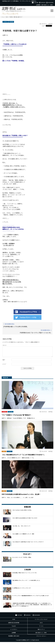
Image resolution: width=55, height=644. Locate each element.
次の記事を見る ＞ (46, 330)
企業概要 (38, 5)
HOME (14, 621)
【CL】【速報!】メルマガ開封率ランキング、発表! (23, 536)
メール (4, 366)
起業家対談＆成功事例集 (14, 625)
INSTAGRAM (50, 3)
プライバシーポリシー (41, 638)
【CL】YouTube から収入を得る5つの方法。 (22, 512)
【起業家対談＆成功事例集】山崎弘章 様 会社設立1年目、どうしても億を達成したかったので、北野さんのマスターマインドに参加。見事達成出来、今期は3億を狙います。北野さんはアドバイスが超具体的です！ (32, 607)
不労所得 (11, 22)
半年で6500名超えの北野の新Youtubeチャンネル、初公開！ (21, 496)
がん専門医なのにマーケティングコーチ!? (21, 590)
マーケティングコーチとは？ (41, 621)
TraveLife (14, 628)
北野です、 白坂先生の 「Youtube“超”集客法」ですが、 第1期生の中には (18, 420)
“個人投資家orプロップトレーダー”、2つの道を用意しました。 (26, 582)
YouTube (11, 414)
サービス (41, 628)
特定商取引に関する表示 (14, 638)
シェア (43, 26)
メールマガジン (14, 631)
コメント (4, 345)
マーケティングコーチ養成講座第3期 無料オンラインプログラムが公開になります (30, 598)
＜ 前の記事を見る (9, 324)
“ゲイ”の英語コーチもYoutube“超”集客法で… (17, 417)
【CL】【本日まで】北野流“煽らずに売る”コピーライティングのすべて (28, 544)
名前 (4, 362)
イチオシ (5, 22)
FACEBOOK (42, 3)
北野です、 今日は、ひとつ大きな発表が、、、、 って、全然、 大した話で (18, 499)
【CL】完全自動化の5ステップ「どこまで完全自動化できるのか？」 (23, 457)
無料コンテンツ (41, 631)
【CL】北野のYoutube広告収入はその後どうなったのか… (25, 520)
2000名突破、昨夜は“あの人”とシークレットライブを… (25, 575)
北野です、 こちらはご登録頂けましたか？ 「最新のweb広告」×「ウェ (18, 460)
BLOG (41, 625)
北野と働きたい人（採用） (47, 5)
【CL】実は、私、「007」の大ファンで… (22, 528)
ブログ (4, 453)
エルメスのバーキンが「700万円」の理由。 (22, 559)
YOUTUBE (35, 3)
